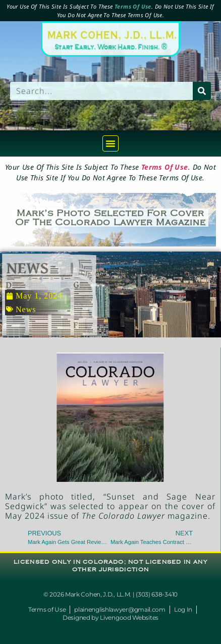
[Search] (202, 91)
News (26, 309)
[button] (111, 143)
